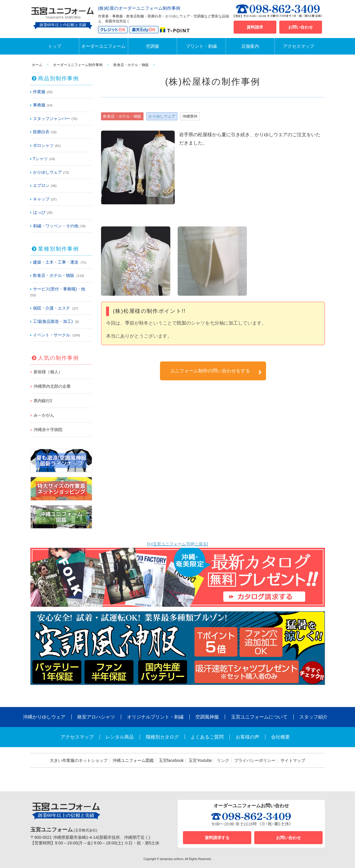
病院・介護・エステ (52, 308)
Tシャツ (41, 159)
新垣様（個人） (48, 372)
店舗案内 (250, 46)
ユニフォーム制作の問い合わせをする (216, 372)
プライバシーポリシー (255, 760)
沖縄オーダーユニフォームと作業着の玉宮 (63, 17)
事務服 (39, 105)
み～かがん (44, 415)
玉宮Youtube (200, 760)
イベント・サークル (52, 335)
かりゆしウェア (47, 172)
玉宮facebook (171, 760)
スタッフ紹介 (313, 717)
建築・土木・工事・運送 (56, 262)
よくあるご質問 (207, 737)
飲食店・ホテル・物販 (54, 275)
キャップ (41, 199)
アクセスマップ (299, 46)
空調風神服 (207, 717)
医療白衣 (41, 132)
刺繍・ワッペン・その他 (56, 226)
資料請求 (255, 27)
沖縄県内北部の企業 (52, 386)
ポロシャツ (43, 145)
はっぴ (39, 212)
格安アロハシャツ (96, 717)
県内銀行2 (43, 401)
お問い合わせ (300, 27)
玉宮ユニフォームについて (259, 717)
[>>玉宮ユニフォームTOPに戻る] (177, 544)
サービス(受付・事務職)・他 (59, 289)
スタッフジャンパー (52, 119)
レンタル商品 (120, 737)
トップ (55, 46)
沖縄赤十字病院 (48, 430)
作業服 (39, 92)
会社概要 (280, 737)
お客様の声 (247, 737)
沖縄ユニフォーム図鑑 (133, 760)
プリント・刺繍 (201, 46)
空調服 (152, 46)
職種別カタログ (162, 737)
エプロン (41, 185)
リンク (223, 760)
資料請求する (217, 838)
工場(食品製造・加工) (53, 321)
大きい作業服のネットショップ (79, 760)
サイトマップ (293, 760)
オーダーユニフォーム (103, 46)
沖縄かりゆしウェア (44, 717)
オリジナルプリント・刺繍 (155, 717)
